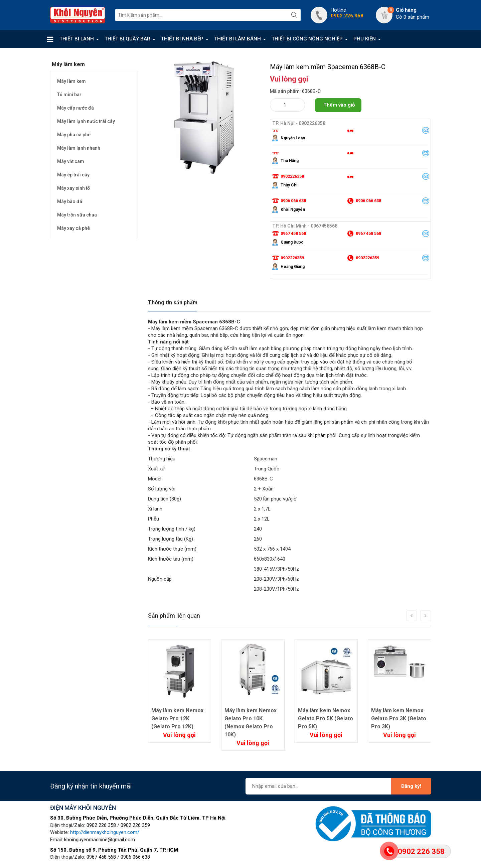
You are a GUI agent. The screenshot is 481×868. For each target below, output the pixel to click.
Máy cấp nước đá (75, 108)
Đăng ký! (411, 786)
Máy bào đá (70, 201)
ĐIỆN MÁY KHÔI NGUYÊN (83, 808)
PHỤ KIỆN (365, 39)
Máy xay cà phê (73, 228)
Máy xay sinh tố (73, 188)
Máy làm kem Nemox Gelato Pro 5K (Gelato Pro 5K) (326, 718)
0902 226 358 (101, 825)
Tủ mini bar (69, 95)
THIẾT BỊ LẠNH (77, 39)
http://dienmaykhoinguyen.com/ (105, 832)
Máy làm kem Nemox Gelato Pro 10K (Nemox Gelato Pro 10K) (251, 722)
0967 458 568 (101, 857)
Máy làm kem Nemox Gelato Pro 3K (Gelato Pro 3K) (399, 718)
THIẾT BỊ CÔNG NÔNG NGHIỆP (307, 39)
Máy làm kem (71, 81)
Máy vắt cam (71, 161)
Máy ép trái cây (73, 175)
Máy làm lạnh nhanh (79, 148)
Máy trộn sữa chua (77, 215)
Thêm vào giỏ (339, 105)
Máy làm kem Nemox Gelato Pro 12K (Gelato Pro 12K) (177, 718)
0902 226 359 (135, 825)
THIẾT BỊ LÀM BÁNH (237, 39)
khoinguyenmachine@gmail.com (100, 840)
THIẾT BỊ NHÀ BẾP (182, 39)
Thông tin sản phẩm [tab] (173, 303)
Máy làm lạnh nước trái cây (86, 121)
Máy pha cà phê (74, 135)
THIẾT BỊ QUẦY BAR (127, 39)
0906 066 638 (135, 857)
